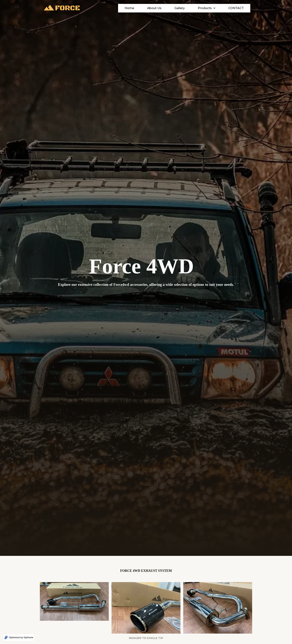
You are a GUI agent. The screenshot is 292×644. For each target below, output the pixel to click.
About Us (158, 8)
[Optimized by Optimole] (19, 637)
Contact (238, 8)
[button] (210, 8)
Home (133, 8)
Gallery (183, 8)
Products (210, 8)
